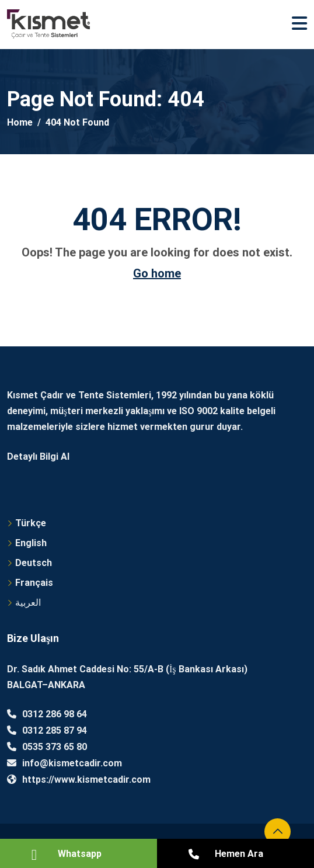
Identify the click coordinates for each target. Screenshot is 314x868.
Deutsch (34, 563)
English (31, 543)
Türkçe (31, 523)
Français (34, 583)
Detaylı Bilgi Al (38, 456)
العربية (28, 603)
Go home (157, 273)
